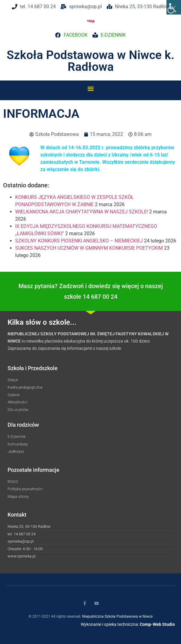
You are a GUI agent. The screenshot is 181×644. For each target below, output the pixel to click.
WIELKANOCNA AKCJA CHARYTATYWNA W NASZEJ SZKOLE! (82, 212)
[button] (90, 89)
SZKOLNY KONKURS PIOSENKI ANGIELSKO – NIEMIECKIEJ (79, 241)
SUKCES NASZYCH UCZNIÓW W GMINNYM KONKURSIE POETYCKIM (89, 248)
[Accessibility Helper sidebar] (174, 7)
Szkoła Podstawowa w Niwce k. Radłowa (90, 61)
